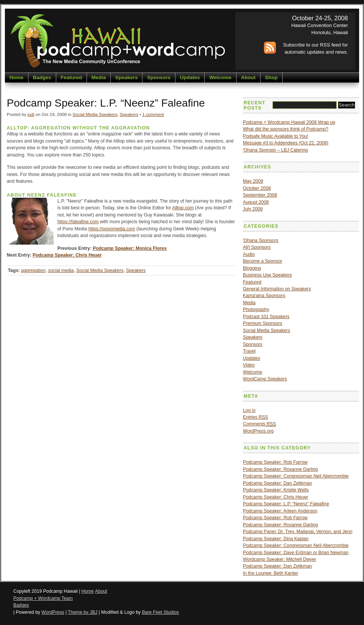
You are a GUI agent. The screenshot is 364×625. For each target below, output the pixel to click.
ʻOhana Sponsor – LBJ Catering (275, 150)
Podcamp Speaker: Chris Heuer (67, 255)
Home (16, 77)
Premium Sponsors (263, 323)
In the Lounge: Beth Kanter (270, 573)
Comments (259, 424)
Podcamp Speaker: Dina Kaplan (276, 539)
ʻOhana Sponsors (261, 240)
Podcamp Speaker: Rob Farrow (275, 462)
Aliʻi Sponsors (257, 247)
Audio (249, 254)
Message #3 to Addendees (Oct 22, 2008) (286, 143)
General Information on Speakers (277, 289)
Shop (271, 77)
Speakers (126, 77)
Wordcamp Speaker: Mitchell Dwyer (279, 559)
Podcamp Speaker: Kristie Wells (276, 490)
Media (99, 77)
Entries (255, 417)
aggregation (33, 270)
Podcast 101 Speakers (266, 317)
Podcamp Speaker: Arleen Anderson (280, 511)
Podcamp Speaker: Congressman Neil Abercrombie (296, 476)
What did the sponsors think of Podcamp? (286, 129)
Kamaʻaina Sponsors (264, 296)
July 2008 (253, 209)
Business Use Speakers (267, 275)
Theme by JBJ (83, 612)
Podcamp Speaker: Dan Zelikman (277, 483)
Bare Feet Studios (161, 612)
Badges (42, 77)
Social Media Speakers (95, 114)
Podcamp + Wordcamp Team (43, 598)
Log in (249, 410)
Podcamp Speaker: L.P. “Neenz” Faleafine (286, 504)
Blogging (252, 268)
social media (61, 270)
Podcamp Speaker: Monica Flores (130, 248)
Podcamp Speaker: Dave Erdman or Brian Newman (296, 553)
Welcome (220, 77)
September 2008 (260, 195)
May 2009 (253, 181)
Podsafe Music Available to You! (276, 136)
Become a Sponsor (263, 261)
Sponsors (159, 77)
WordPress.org (258, 431)
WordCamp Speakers (265, 379)
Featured (71, 77)
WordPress (53, 612)
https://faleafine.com (78, 222)
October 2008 (257, 188)
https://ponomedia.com (112, 229)
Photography (256, 309)
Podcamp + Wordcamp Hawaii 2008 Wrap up (289, 122)
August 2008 (256, 202)
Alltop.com (183, 208)
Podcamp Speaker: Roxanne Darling (280, 469)
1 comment (153, 114)
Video (249, 365)
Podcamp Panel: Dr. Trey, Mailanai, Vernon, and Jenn (298, 532)
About (248, 77)
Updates (190, 77)
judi (31, 114)
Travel (249, 351)
